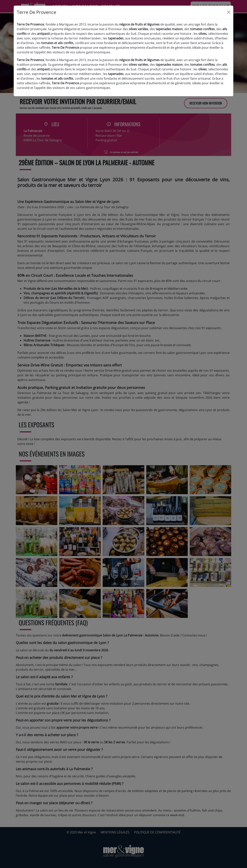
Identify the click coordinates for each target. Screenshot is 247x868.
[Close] (229, 12)
